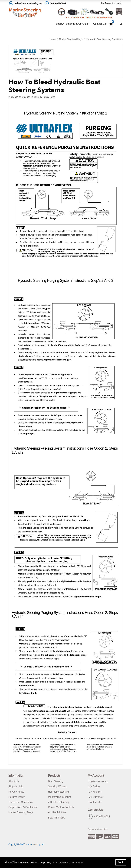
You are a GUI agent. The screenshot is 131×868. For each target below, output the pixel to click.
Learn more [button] (77, 862)
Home (53, 39)
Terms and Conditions (21, 802)
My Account (107, 3)
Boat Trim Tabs (56, 818)
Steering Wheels (57, 786)
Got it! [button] (121, 862)
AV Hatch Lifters (57, 812)
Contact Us (100, 24)
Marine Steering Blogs (71, 39)
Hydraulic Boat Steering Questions (104, 39)
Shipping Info (16, 786)
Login (119, 3)
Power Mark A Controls (61, 807)
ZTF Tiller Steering (59, 802)
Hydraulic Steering (58, 792)
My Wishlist (95, 792)
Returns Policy (17, 797)
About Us (14, 781)
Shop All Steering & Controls (72, 24)
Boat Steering (56, 781)
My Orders (94, 786)
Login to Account (98, 781)
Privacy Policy (16, 792)
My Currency (96, 797)
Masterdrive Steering (60, 797)
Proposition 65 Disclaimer (23, 807)
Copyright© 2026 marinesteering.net (26, 844)
